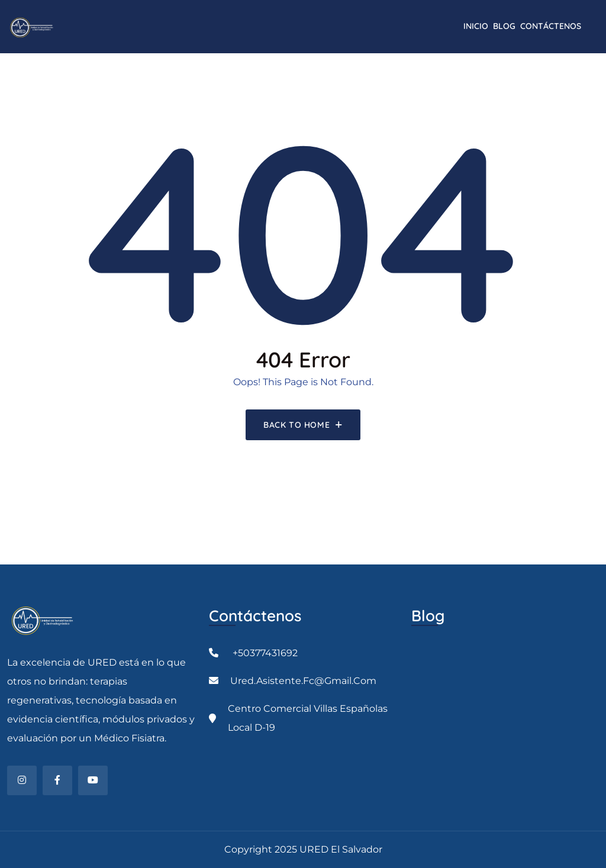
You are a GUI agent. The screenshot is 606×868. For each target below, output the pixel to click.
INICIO (476, 26)
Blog (504, 26)
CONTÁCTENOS (551, 26)
